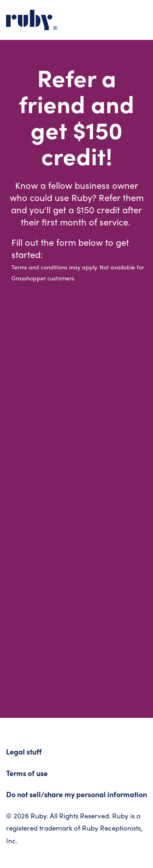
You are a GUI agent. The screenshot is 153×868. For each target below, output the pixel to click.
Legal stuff (24, 753)
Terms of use (27, 774)
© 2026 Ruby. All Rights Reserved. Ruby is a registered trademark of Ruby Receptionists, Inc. (74, 829)
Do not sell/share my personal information (76, 795)
